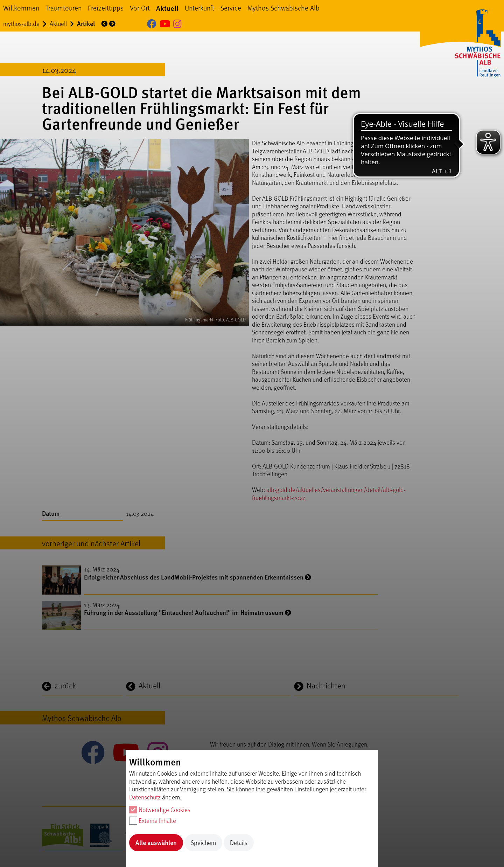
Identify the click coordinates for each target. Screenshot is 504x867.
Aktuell (167, 8)
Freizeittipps (106, 8)
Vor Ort (140, 8)
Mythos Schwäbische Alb (283, 8)
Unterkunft (199, 8)
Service (231, 8)
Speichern (203, 842)
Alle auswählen (156, 842)
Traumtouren (64, 8)
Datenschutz (145, 797)
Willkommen (21, 8)
